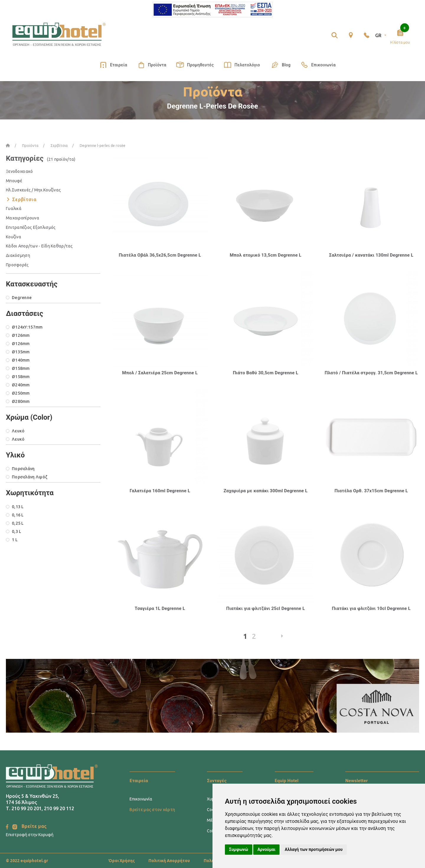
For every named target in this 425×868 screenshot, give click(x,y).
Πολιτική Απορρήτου (169, 861)
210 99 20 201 (27, 808)
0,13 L (18, 507)
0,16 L (18, 515)
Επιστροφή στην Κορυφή (30, 835)
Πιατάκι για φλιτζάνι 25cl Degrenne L (266, 608)
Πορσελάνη (23, 469)
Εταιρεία (113, 65)
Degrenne (22, 298)
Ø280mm (21, 401)
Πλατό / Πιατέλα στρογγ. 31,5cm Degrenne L (371, 373)
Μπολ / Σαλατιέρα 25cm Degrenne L (160, 373)
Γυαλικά (14, 209)
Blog (280, 65)
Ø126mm (21, 335)
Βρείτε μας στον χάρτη (152, 810)
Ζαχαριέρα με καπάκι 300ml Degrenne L (265, 491)
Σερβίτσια (24, 199)
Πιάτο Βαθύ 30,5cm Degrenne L (266, 373)
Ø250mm (21, 393)
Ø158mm (21, 368)
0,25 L (18, 523)
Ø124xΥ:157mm (27, 327)
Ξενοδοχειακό (19, 171)
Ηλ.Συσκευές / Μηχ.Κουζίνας (33, 190)
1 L (15, 540)
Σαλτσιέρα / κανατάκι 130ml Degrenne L (371, 255)
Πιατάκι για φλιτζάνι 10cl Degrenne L (371, 608)
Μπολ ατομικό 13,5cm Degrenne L (265, 255)
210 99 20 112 (59, 808)
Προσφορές (17, 265)
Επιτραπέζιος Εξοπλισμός (31, 227)
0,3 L (17, 531)
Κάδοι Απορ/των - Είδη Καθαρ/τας (39, 246)
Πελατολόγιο (242, 65)
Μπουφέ (14, 181)
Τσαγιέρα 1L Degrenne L (160, 608)
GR (381, 35)
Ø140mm (21, 360)
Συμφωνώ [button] (239, 849)
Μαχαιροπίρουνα (23, 218)
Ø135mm (21, 352)
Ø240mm (21, 385)
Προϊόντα (152, 65)
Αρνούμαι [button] (266, 849)
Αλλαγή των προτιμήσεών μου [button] (314, 849)
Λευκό (18, 431)
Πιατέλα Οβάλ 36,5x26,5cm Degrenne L (160, 255)
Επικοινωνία (318, 65)
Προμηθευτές (195, 65)
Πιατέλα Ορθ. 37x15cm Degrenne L (371, 491)
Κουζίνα (14, 237)
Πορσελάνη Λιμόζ (30, 477)
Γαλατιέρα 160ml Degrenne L (160, 491)
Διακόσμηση (18, 255)
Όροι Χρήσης (122, 861)
